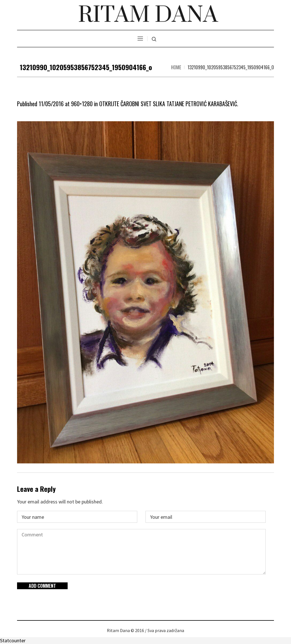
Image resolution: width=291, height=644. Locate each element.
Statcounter (13, 640)
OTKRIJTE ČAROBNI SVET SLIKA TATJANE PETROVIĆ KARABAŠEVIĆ (168, 104)
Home (176, 67)
